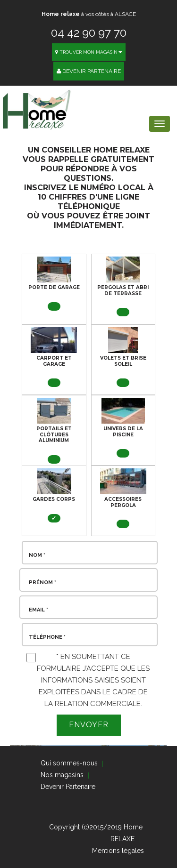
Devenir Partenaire (89, 71)
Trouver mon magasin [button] (89, 52)
